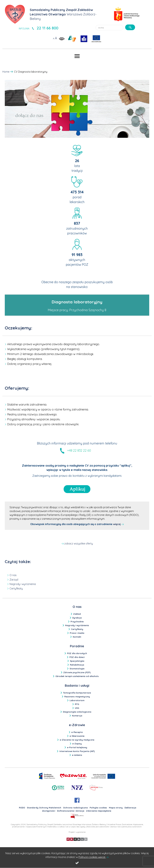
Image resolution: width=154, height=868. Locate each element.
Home (6, 72)
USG (77, 708)
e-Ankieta (77, 755)
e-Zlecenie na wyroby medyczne (77, 740)
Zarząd (14, 580)
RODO (22, 808)
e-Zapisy (77, 744)
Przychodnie (77, 622)
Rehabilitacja (77, 665)
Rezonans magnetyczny (77, 697)
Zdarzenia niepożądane (99, 811)
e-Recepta (77, 732)
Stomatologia (77, 669)
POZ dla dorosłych (77, 653)
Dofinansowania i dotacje (71, 811)
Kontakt (77, 637)
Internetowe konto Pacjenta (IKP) (77, 751)
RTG (77, 704)
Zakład (77, 614)
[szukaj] (130, 27)
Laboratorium (77, 700)
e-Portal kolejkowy (77, 747)
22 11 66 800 (47, 28)
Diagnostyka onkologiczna (77, 712)
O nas (13, 575)
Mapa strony (116, 808)
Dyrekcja (77, 618)
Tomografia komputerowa (77, 693)
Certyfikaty (16, 588)
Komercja (77, 716)
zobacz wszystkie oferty (79, 543)
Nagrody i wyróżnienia (23, 584)
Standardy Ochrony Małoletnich (44, 808)
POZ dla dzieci (77, 657)
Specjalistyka (77, 661)
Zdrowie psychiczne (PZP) (77, 672)
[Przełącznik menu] (77, 56)
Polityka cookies (98, 808)
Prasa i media (77, 633)
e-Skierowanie (77, 736)
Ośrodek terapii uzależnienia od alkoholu (77, 676)
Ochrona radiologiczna (75, 808)
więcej (118, 524)
